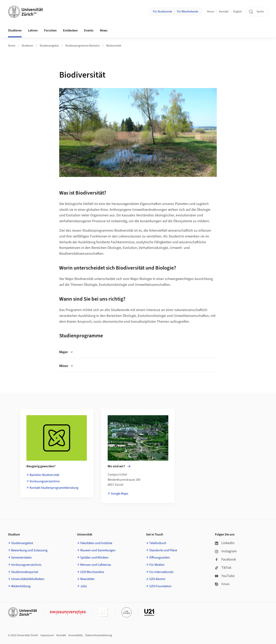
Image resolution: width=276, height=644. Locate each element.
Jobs (84, 586)
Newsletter (88, 579)
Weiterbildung (21, 586)
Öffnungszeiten (160, 558)
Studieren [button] (15, 30)
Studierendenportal (25, 572)
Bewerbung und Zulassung (29, 550)
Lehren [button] (33, 30)
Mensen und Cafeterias (96, 565)
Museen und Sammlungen (98, 550)
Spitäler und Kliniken (94, 558)
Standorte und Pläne (163, 550)
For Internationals (161, 572)
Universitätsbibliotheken (28, 579)
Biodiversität (114, 46)
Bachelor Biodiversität (44, 475)
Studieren (27, 46)
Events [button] (89, 30)
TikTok (223, 568)
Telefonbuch (158, 543)
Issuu (222, 584)
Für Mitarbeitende (188, 12)
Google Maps (120, 494)
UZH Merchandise (92, 572)
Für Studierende (163, 12)
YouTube (225, 576)
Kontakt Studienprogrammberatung (54, 488)
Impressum (47, 635)
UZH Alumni (157, 579)
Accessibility (76, 635)
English (238, 12)
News (104, 30)
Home (211, 12)
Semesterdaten (22, 558)
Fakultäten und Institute (96, 543)
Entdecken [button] (70, 30)
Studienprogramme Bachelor (83, 46)
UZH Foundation (160, 586)
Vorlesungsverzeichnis (45, 481)
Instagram (226, 551)
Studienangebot (49, 46)
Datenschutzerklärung (99, 635)
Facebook (225, 559)
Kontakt (224, 12)
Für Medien (157, 565)
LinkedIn (225, 543)
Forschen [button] (50, 30)
